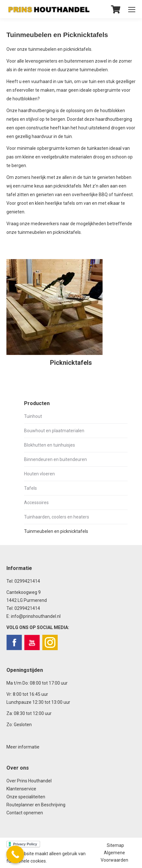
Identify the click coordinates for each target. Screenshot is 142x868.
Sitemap (115, 845)
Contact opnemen (25, 813)
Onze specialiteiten (26, 797)
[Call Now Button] (15, 854)
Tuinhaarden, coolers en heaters (57, 517)
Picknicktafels (71, 363)
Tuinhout (33, 416)
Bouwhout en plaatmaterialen (54, 431)
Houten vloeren (39, 474)
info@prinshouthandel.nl (36, 616)
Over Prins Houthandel (29, 781)
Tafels (30, 488)
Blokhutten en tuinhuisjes (50, 445)
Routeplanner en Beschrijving (36, 805)
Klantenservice (21, 789)
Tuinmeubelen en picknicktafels (56, 531)
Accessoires (36, 503)
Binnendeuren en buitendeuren (55, 459)
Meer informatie (23, 747)
